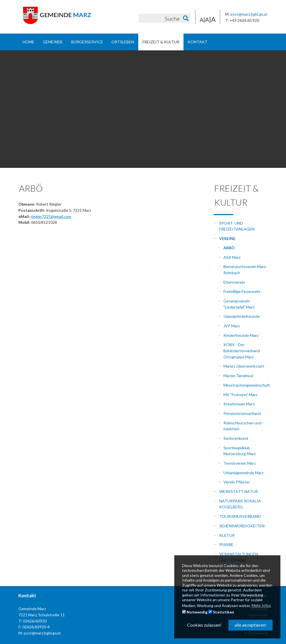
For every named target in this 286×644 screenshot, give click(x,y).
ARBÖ (229, 248)
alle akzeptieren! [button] (251, 625)
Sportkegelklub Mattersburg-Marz (239, 451)
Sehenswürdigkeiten (242, 526)
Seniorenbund (236, 438)
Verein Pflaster (237, 482)
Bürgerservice (87, 42)
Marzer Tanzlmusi (238, 376)
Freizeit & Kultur (161, 42)
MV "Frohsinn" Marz (240, 395)
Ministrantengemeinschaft (246, 385)
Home (28, 42)
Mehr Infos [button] (261, 605)
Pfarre (226, 545)
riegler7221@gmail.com (51, 216)
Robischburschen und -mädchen (244, 426)
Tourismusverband (240, 516)
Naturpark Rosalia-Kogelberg (241, 504)
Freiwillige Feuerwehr (242, 291)
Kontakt (198, 42)
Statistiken (221, 612)
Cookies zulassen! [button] (204, 625)
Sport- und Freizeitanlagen (237, 226)
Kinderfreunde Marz (241, 335)
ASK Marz (232, 257)
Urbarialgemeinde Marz (243, 473)
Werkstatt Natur (239, 491)
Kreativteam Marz (239, 404)
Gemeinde (53, 42)
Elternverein (234, 282)
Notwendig (195, 612)
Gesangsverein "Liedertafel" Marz (239, 304)
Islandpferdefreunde (242, 316)
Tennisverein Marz (239, 463)
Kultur (227, 535)
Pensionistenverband (242, 413)
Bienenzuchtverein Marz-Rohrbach (245, 270)
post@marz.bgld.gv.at (249, 14)
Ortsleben (123, 42)
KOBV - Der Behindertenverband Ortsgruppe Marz (242, 351)
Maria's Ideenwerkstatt (244, 366)
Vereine (227, 238)
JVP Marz (232, 326)
